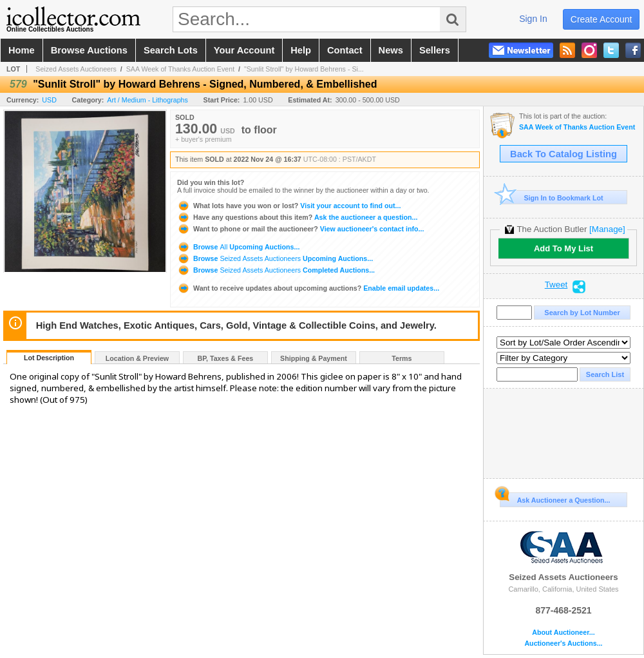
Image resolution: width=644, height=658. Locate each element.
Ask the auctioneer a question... (297, 217)
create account (601, 19)
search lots (171, 50)
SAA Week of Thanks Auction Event (180, 69)
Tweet (556, 285)
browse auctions (89, 50)
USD (49, 100)
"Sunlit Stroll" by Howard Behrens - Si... (304, 69)
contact (345, 50)
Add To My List (563, 248)
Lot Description (49, 358)
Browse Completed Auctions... (276, 270)
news (391, 50)
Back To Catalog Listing (563, 154)
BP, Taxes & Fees (226, 358)
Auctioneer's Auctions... (563, 643)
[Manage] (607, 229)
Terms (402, 358)
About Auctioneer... (563, 633)
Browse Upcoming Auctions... (238, 247)
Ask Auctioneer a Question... (555, 498)
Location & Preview (137, 358)
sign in (533, 19)
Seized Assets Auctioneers (76, 69)
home (22, 50)
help (301, 50)
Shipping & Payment (314, 358)
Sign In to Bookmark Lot (552, 198)
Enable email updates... (308, 288)
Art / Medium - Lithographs (147, 100)
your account (244, 50)
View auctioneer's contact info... (300, 229)
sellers (435, 50)
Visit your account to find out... (289, 206)
